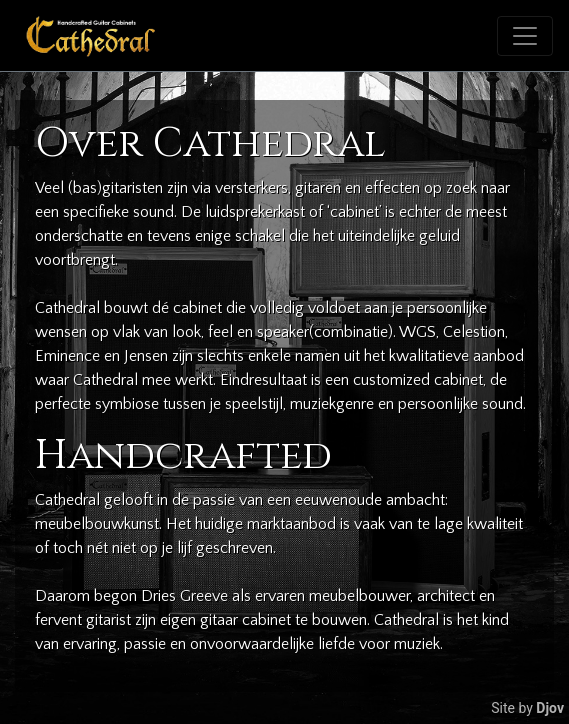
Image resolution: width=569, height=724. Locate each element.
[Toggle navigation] (525, 36)
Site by (527, 708)
